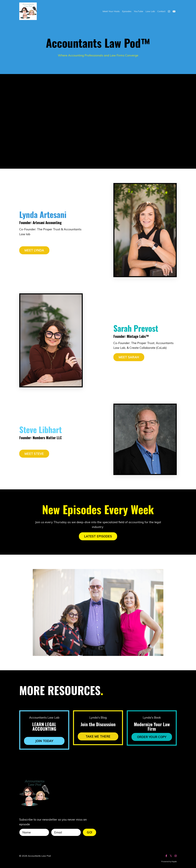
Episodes (127, 11)
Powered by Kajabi (169, 862)
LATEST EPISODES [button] (98, 536)
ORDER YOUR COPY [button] (152, 737)
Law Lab (150, 11)
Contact (161, 11)
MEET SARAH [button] (129, 357)
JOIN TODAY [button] (44, 741)
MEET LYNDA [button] (34, 250)
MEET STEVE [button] (34, 454)
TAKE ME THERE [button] (98, 736)
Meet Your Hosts (111, 11)
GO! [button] (89, 832)
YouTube (138, 11)
